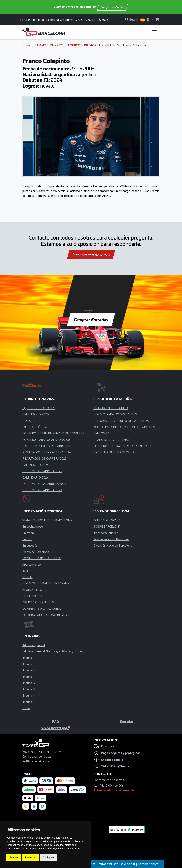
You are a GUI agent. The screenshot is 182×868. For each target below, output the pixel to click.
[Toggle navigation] (154, 32)
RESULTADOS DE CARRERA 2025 (45, 458)
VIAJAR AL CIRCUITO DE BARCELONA (47, 520)
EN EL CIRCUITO (34, 596)
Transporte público (106, 533)
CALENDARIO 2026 (36, 414)
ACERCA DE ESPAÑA (107, 520)
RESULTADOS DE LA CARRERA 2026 (47, 452)
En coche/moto (33, 526)
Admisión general (34, 645)
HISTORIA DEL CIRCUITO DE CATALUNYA (121, 421)
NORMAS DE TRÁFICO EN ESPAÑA (46, 583)
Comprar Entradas (91, 319)
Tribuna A (28, 658)
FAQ (56, 721)
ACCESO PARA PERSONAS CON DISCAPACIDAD (125, 427)
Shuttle (28, 577)
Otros (26, 708)
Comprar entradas (113, 7)
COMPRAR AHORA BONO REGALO (45, 615)
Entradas (127, 721)
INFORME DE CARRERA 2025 (42, 471)
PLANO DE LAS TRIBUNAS (111, 440)
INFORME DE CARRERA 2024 (42, 490)
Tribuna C (28, 664)
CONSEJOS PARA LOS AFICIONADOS (47, 440)
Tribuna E (28, 670)
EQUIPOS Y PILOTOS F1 (84, 45)
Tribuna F (28, 677)
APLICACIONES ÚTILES (38, 602)
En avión (28, 533)
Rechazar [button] (30, 858)
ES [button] (145, 20)
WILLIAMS (112, 45)
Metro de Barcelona (36, 552)
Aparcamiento (32, 564)
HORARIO (29, 421)
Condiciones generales (37, 756)
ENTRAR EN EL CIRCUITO (111, 408)
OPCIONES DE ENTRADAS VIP (114, 452)
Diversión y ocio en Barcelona (113, 545)
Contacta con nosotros (91, 255)
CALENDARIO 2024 (36, 477)
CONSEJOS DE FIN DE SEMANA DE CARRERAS (53, 433)
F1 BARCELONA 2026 (49, 45)
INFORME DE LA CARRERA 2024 (44, 484)
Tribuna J (28, 702)
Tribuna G (29, 683)
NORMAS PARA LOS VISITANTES (115, 414)
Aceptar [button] (14, 858)
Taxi (25, 571)
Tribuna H (29, 689)
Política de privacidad (37, 761)
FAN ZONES (102, 433)
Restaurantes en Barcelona (111, 539)
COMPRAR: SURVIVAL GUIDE (42, 609)
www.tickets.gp (56, 728)
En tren (27, 539)
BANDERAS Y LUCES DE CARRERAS (46, 446)
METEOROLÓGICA (35, 427)
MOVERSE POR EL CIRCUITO (42, 558)
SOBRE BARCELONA (107, 526)
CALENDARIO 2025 (36, 465)
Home (27, 45)
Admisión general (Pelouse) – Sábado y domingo (54, 651)
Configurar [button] (48, 858)
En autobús (30, 545)
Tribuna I (28, 695)
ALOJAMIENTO (32, 590)
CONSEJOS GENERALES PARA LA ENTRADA (122, 446)
